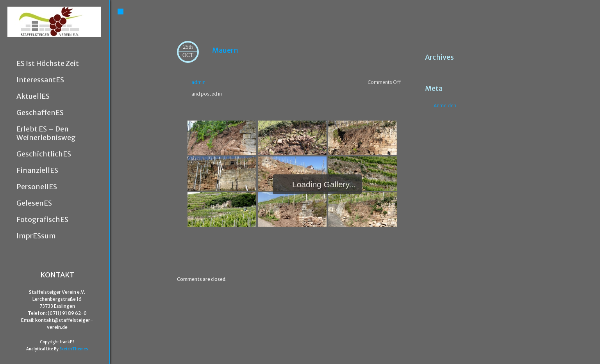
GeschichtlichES (44, 154)
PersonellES (37, 187)
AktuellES (33, 96)
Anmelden (445, 106)
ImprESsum (36, 236)
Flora (384, 250)
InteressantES (40, 80)
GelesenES (34, 203)
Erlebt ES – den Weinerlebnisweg (46, 133)
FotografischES (42, 220)
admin (198, 82)
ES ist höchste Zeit (48, 64)
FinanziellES (37, 170)
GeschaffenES (40, 113)
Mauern (225, 50)
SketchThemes (74, 349)
